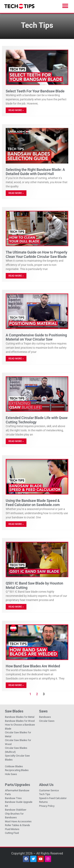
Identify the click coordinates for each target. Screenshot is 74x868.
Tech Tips (45, 794)
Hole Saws (11, 774)
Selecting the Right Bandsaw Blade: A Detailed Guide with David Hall (35, 172)
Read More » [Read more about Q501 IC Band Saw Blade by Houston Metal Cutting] (16, 607)
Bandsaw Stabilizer (16, 810)
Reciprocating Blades (17, 770)
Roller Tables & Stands (17, 825)
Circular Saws (47, 721)
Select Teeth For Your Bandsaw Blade (35, 91)
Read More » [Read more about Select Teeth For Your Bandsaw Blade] (16, 110)
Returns (43, 802)
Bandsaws (45, 717)
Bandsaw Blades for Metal (20, 717)
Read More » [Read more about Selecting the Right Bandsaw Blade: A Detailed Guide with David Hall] (16, 193)
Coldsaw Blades (14, 766)
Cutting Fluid (12, 833)
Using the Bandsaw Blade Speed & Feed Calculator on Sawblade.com (33, 503)
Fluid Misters (12, 829)
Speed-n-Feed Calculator (53, 798)
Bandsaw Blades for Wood (20, 721)
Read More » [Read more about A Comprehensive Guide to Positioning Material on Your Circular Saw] (16, 359)
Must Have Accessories (18, 821)
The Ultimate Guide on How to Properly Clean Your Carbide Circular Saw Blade (37, 254)
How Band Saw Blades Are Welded (33, 666)
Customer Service (49, 790)
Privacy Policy (47, 806)
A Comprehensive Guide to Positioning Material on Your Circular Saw (36, 337)
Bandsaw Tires (13, 798)
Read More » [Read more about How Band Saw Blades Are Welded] (16, 685)
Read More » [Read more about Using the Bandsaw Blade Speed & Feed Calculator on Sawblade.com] (16, 524)
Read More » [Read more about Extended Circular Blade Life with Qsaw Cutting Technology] (16, 441)
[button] (65, 6)
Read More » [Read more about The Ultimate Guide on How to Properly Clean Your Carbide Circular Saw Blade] (16, 276)
